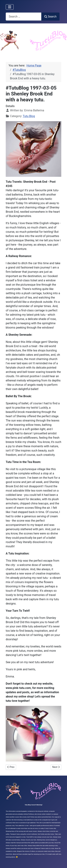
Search (50, 17)
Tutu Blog (29, 116)
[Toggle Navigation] (10, 7)
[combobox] (24, 17)
